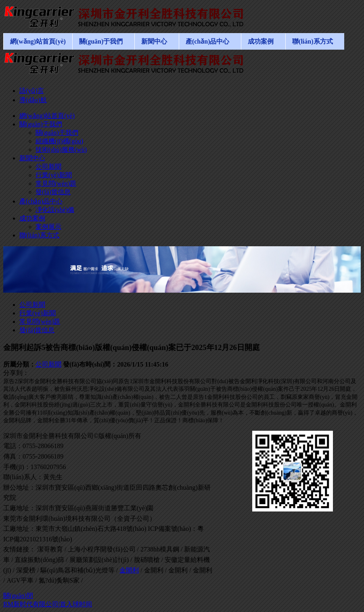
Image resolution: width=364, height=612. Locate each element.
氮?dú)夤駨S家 (59, 580)
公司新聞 (32, 305)
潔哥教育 (50, 549)
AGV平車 (20, 580)
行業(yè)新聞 (38, 313)
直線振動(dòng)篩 (39, 560)
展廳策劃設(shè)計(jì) (99, 560)
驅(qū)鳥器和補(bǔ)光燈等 (77, 570)
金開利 (129, 570)
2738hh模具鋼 (160, 549)
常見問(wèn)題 (40, 322)
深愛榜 (26, 570)
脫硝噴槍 (147, 560)
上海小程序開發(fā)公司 (101, 549)
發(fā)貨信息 (37, 330)
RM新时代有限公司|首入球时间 (48, 604)
